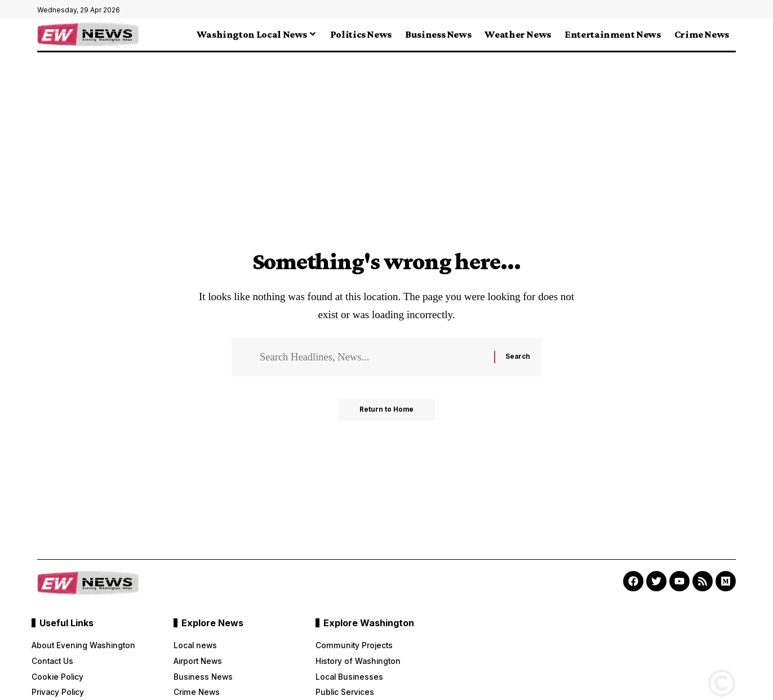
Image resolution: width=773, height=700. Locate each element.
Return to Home (387, 411)
